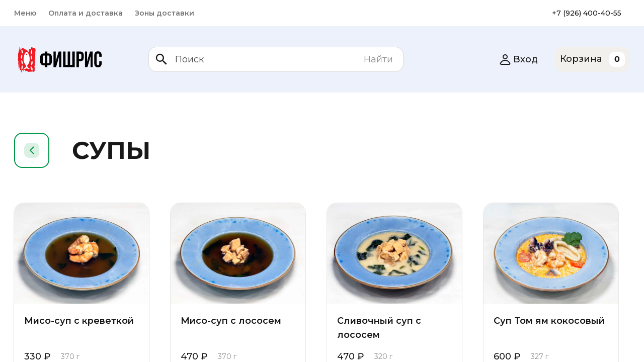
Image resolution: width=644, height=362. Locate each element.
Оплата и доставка (86, 13)
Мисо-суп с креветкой (81, 321)
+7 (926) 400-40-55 (587, 13)
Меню (25, 13)
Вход (519, 59)
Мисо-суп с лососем (232, 321)
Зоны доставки (165, 13)
